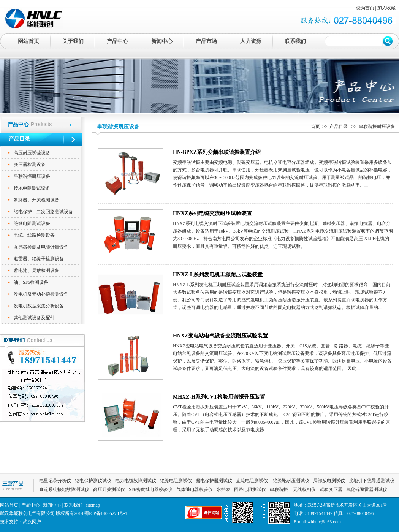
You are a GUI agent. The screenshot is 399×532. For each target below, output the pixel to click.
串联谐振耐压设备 (32, 176)
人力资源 (251, 41)
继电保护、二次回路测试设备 (43, 212)
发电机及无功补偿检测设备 (41, 294)
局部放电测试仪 (329, 481)
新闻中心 (162, 41)
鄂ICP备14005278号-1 (106, 513)
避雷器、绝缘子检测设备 (39, 259)
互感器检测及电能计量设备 (41, 247)
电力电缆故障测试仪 (136, 481)
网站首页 (28, 41)
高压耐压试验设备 (32, 153)
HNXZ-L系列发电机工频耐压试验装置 (218, 275)
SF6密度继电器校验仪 (151, 489)
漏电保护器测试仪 (214, 481)
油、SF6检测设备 (31, 282)
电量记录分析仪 (55, 481)
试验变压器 (331, 489)
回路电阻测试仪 (250, 489)
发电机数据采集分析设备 (39, 306)
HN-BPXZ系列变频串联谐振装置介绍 (217, 152)
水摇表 (223, 489)
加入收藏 (386, 8)
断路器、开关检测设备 (36, 200)
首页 (315, 127)
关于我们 (73, 41)
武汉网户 (32, 522)
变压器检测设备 (30, 165)
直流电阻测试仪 (252, 481)
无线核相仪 (304, 489)
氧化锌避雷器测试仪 (367, 489)
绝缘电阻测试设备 (32, 223)
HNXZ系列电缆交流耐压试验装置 (212, 213)
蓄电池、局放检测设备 (36, 271)
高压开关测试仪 (109, 489)
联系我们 (295, 41)
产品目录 (339, 127)
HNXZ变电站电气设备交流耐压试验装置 (220, 336)
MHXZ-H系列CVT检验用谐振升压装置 (219, 397)
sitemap (93, 505)
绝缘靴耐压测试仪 (291, 481)
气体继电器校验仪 (195, 489)
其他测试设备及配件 (34, 318)
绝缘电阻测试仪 (176, 481)
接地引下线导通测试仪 (372, 481)
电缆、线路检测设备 (34, 235)
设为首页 (365, 8)
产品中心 (117, 41)
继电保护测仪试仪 (93, 481)
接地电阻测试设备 (32, 188)
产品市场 (206, 41)
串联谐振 (279, 489)
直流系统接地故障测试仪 (64, 489)
